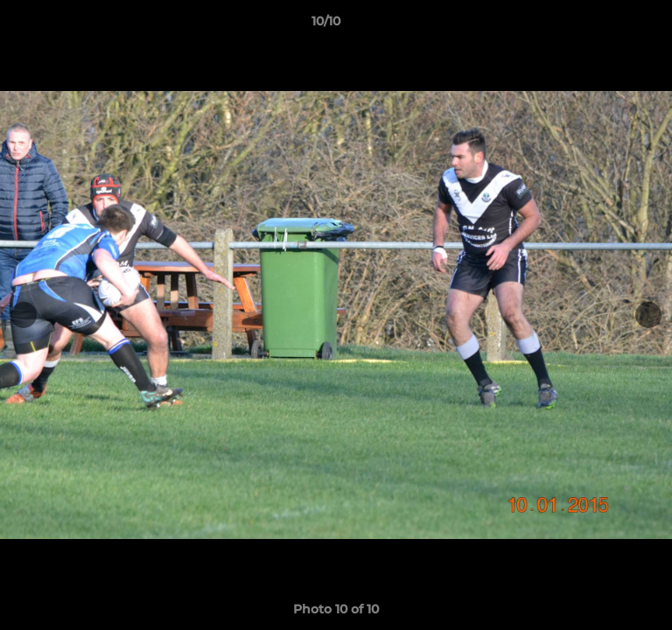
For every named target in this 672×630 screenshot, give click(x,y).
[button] (609, 25)
